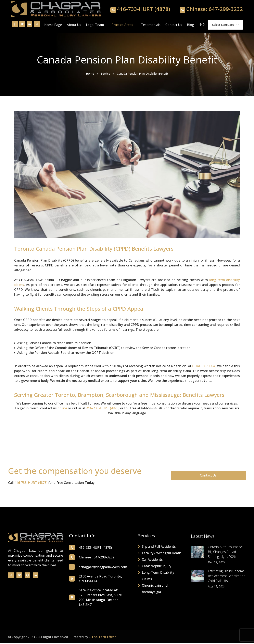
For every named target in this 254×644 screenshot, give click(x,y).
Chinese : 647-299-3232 (97, 558)
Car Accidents (152, 560)
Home (90, 74)
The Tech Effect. (104, 638)
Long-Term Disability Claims (158, 576)
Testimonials (151, 25)
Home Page (53, 25)
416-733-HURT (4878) (143, 10)
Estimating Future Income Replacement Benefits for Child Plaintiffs (226, 577)
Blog (190, 25)
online (62, 409)
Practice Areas (122, 25)
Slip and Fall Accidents (159, 547)
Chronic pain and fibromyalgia (155, 589)
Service (105, 74)
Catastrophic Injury (157, 567)
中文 (202, 25)
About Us (74, 25)
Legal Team (95, 25)
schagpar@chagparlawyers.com (103, 568)
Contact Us (174, 25)
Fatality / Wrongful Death (162, 554)
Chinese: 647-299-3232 (214, 10)
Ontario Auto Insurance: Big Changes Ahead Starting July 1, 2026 (225, 553)
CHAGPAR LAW (204, 367)
